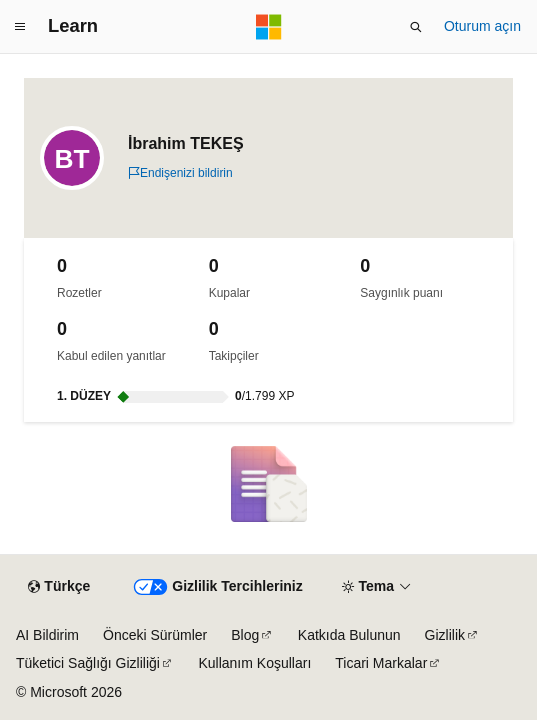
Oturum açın (482, 26)
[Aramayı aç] (416, 27)
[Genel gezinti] (20, 27)
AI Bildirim (47, 635)
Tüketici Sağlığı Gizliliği (88, 663)
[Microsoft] (269, 27)
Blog (245, 635)
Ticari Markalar (381, 663)
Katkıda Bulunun (349, 635)
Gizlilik (445, 635)
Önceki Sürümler (155, 635)
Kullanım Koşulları (254, 663)
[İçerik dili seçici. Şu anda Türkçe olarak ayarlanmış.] (59, 587)
